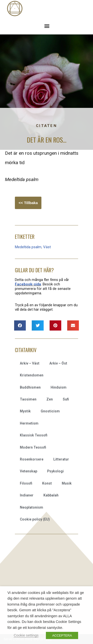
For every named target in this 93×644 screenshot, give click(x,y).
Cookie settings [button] (26, 635)
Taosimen (28, 399)
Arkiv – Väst (30, 363)
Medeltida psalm (28, 247)
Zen (50, 399)
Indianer (27, 495)
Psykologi (55, 471)
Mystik (25, 411)
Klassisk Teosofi (34, 435)
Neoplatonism (31, 507)
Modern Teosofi (33, 447)
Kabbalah (51, 495)
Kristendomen (32, 375)
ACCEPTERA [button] (62, 635)
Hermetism (29, 423)
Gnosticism (50, 411)
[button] (47, 26)
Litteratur (61, 459)
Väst (47, 247)
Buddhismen (30, 387)
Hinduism (59, 387)
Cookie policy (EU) (35, 519)
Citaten (46, 126)
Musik (67, 483)
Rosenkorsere (32, 459)
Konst (47, 483)
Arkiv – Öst (58, 363)
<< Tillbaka (28, 203)
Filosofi (26, 483)
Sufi (66, 399)
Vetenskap (29, 471)
